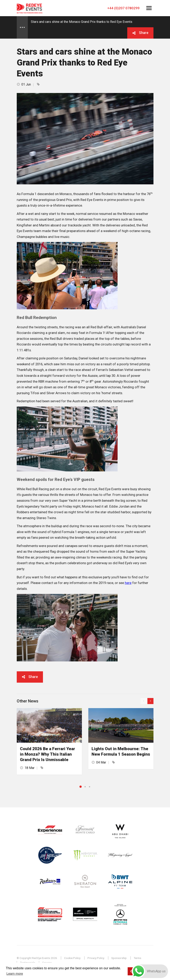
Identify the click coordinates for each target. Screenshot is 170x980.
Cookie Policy (72, 958)
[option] (49, 741)
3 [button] (90, 787)
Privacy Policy (96, 958)
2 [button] (85, 787)
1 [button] (81, 787)
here (128, 583)
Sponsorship (119, 958)
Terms (137, 958)
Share (144, 33)
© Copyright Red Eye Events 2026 (37, 958)
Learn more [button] (15, 974)
